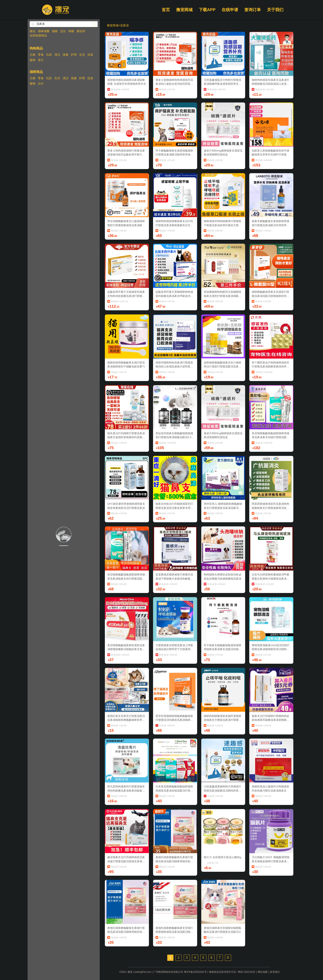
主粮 (33, 55)
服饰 (33, 60)
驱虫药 (81, 31)
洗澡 (90, 55)
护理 (74, 55)
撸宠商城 (184, 10)
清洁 (57, 55)
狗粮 (71, 31)
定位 (63, 31)
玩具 (49, 55)
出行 (41, 84)
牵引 (41, 60)
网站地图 (263, 972)
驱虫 (33, 31)
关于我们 (275, 10)
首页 (166, 10)
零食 (41, 55)
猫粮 (55, 31)
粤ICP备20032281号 (195, 972)
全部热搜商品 (38, 35)
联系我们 (275, 972)
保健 (66, 55)
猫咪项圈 (44, 31)
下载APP (207, 10)
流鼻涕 (124, 25)
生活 (82, 55)
